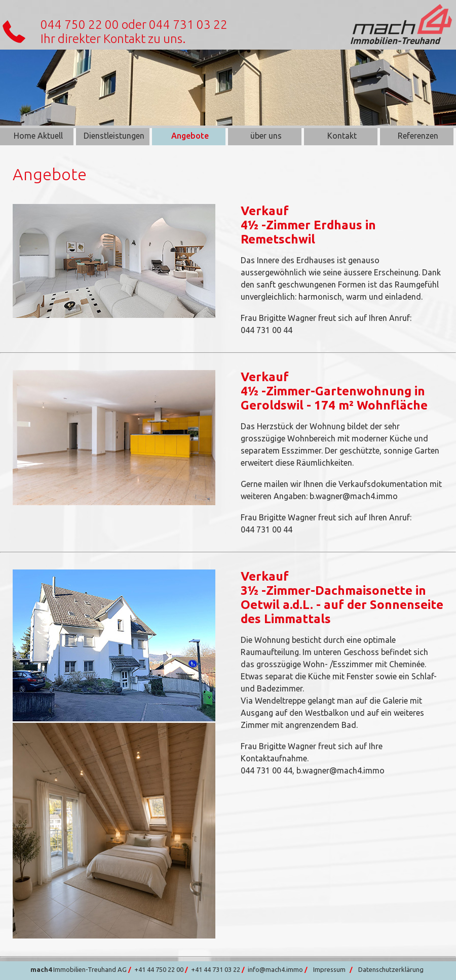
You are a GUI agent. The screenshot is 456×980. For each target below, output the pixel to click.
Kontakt (342, 136)
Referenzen (418, 136)
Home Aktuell (38, 136)
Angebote (190, 136)
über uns (266, 136)
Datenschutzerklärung (391, 969)
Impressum (329, 969)
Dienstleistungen (114, 136)
